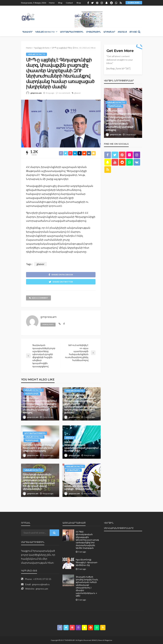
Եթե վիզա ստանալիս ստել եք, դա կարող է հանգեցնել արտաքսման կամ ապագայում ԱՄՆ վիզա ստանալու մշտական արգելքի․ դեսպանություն (81, 482)
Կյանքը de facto (45, 32)
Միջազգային (93, 32)
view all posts (48, 324)
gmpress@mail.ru (41, 584)
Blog (60, 3)
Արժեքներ (109, 32)
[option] (123, 113)
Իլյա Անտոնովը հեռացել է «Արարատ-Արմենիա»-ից (87, 562)
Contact (69, 3)
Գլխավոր (27, 32)
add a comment (38, 298)
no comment (64, 93)
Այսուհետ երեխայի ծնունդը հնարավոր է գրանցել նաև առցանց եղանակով (38, 448)
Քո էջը (133, 32)
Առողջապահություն (72, 32)
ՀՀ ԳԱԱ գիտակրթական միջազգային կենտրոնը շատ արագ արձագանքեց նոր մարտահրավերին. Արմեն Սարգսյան (87, 540)
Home (52, 3)
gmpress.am (36, 93)
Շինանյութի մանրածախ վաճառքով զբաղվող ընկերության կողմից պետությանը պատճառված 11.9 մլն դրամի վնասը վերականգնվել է (39, 482)
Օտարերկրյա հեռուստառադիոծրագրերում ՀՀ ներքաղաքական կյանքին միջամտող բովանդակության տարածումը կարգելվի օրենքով (40, 405)
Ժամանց (122, 32)
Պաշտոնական (32, 394)
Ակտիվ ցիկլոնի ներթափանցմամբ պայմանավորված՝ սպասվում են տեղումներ (81, 446)
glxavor (78, 93)
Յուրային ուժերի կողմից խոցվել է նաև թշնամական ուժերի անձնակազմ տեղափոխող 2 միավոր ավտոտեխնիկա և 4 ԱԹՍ (87, 586)
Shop (79, 3)
